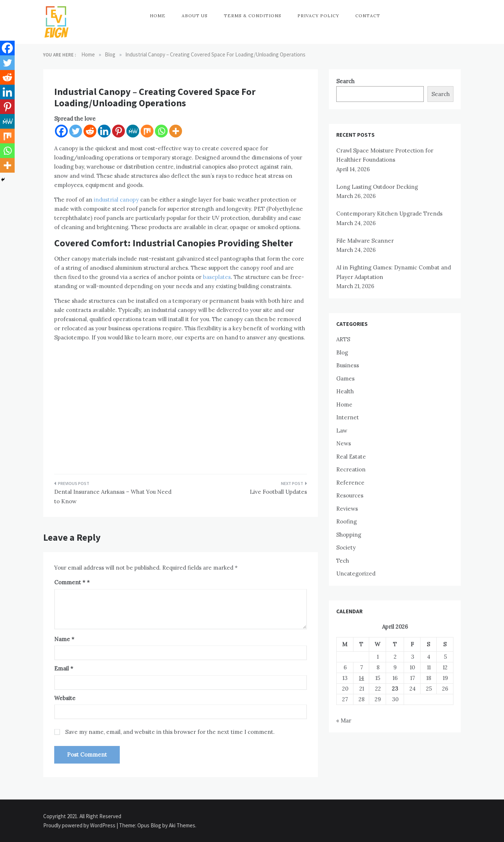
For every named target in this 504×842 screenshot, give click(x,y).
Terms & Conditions (253, 16)
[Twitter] (76, 131)
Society (346, 547)
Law (342, 431)
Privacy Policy (318, 16)
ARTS (343, 339)
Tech (343, 561)
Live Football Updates (278, 492)
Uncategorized (356, 573)
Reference (350, 483)
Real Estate (351, 457)
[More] (176, 131)
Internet (348, 417)
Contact (368, 16)
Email (64, 668)
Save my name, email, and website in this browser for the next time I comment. (170, 732)
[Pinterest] (118, 131)
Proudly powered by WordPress (80, 825)
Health (345, 391)
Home (158, 16)
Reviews (347, 509)
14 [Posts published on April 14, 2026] (362, 678)
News (344, 443)
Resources (350, 495)
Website (65, 698)
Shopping (349, 535)
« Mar (344, 720)
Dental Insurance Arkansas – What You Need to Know (113, 497)
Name (64, 639)
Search (345, 81)
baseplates (217, 277)
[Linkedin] (104, 131)
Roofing (346, 521)
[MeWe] (133, 131)
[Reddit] (90, 131)
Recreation (351, 469)
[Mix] (147, 131)
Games (345, 378)
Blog (342, 352)
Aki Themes (182, 825)
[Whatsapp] (161, 131)
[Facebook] (61, 131)
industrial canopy (116, 200)
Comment (70, 582)
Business (348, 365)
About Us (195, 16)
